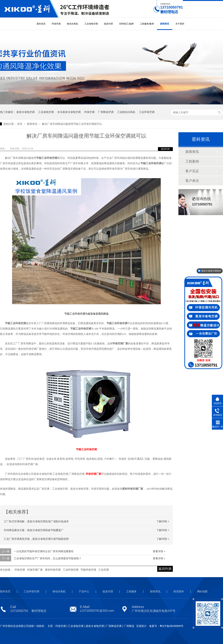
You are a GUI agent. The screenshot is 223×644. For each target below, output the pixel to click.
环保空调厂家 (35, 570)
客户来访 (192, 181)
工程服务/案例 (147, 24)
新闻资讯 (165, 24)
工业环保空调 (147, 112)
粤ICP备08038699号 (172, 626)
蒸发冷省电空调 (25, 112)
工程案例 (192, 161)
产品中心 (84, 591)
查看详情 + (159, 551)
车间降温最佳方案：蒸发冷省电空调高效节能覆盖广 (34, 530)
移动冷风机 (72, 24)
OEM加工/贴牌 (126, 24)
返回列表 (165, 149)
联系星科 (179, 591)
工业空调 (104, 570)
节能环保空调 (88, 570)
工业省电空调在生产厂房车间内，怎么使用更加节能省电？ (48, 558)
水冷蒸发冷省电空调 (69, 112)
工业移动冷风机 (126, 112)
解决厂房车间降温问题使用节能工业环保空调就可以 (72, 124)
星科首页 (41, 24)
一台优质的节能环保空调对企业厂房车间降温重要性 (44, 551)
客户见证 (192, 171)
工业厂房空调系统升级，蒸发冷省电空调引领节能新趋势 (36, 539)
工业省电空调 (91, 24)
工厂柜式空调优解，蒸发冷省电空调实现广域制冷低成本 (36, 521)
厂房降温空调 (106, 112)
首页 (20, 124)
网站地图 (202, 591)
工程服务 (131, 591)
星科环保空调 (53, 570)
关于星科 (180, 24)
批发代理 (108, 24)
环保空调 (56, 24)
